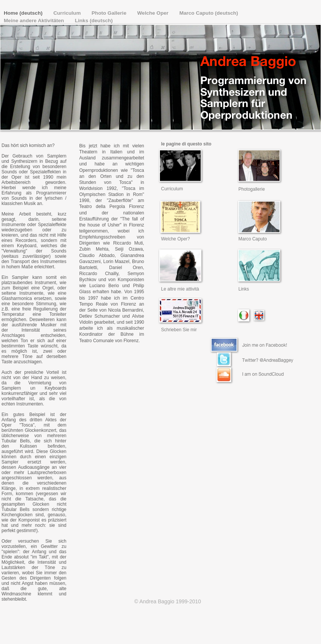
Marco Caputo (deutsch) (209, 13)
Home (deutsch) (24, 13)
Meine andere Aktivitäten (35, 21)
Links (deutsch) (94, 21)
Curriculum (68, 13)
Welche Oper (154, 13)
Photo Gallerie (110, 13)
